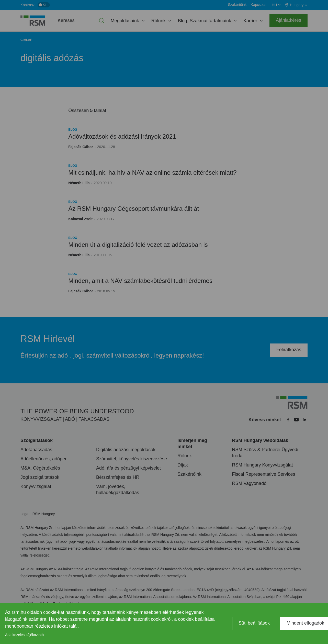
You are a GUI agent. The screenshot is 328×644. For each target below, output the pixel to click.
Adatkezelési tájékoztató (24, 635)
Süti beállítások (254, 623)
